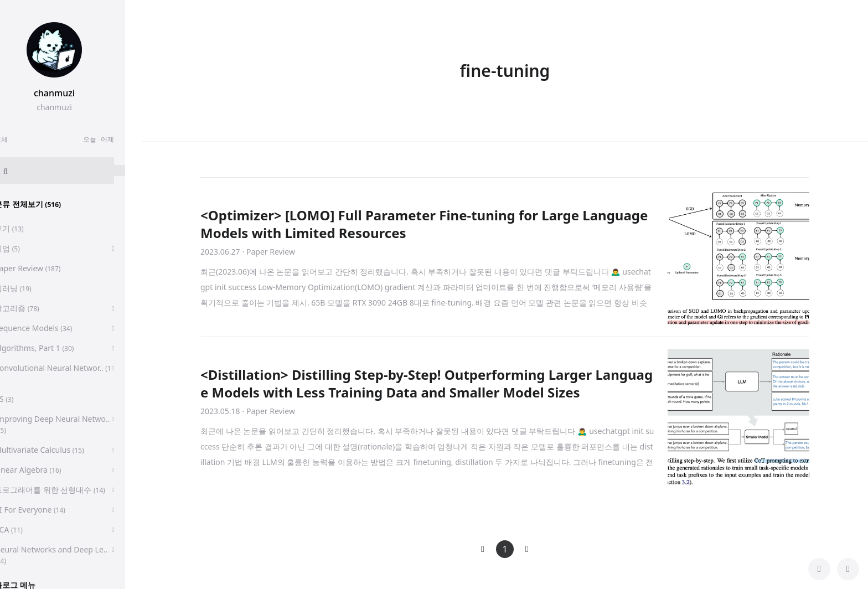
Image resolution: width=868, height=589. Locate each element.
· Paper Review (269, 252)
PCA (25, 529)
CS (20, 399)
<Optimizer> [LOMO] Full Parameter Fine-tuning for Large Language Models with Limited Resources (424, 224)
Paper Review (44, 268)
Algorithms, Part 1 (51, 348)
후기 (26, 228)
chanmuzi (71, 93)
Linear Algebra (44, 470)
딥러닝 (30, 288)
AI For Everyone (46, 510)
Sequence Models (50, 328)
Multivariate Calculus (56, 450)
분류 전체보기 (44, 204)
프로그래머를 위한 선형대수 (66, 490)
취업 (24, 248)
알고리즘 (33, 308)
